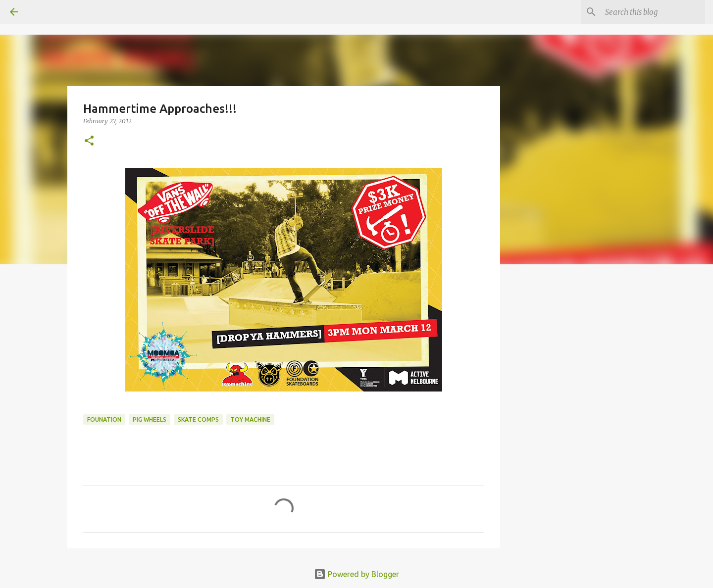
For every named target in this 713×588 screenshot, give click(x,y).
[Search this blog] (653, 12)
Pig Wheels (150, 419)
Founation (104, 419)
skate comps (198, 419)
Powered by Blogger (356, 574)
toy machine (250, 419)
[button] (89, 141)
